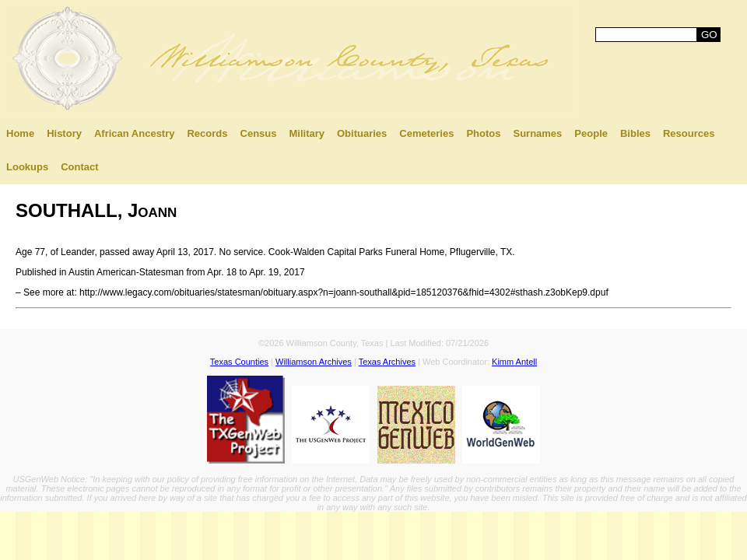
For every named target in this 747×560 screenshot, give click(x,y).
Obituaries (362, 133)
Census (259, 133)
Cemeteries (426, 133)
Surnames (537, 133)
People (591, 133)
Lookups (27, 167)
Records (207, 133)
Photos (483, 133)
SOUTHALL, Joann (96, 210)
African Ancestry (135, 133)
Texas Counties (239, 362)
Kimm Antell (514, 362)
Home (20, 133)
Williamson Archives (314, 362)
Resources (689, 133)
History (64, 133)
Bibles (635, 133)
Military (307, 133)
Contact (79, 167)
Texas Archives (387, 362)
